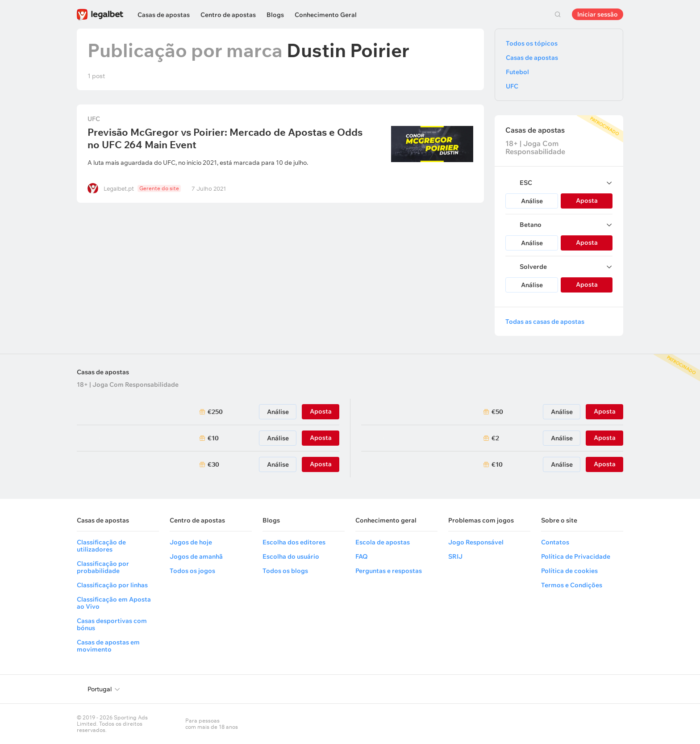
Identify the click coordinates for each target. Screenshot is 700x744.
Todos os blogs (285, 571)
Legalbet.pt (119, 188)
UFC (94, 119)
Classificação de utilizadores (101, 546)
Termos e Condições (572, 585)
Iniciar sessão (598, 14)
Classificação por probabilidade (103, 567)
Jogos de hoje (191, 542)
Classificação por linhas (112, 585)
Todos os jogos (192, 571)
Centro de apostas (228, 15)
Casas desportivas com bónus (112, 624)
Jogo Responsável (476, 542)
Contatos (555, 542)
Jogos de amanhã (196, 556)
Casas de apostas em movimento (108, 646)
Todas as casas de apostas (545, 322)
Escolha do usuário (291, 556)
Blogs (275, 15)
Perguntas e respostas (389, 571)
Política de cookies (569, 571)
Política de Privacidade (576, 556)
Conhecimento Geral (326, 15)
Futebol (517, 72)
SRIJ (455, 556)
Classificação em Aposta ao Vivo (114, 603)
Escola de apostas (383, 542)
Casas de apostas (164, 15)
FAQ (362, 556)
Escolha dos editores (294, 542)
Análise (532, 201)
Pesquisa (558, 14)
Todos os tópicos (532, 43)
